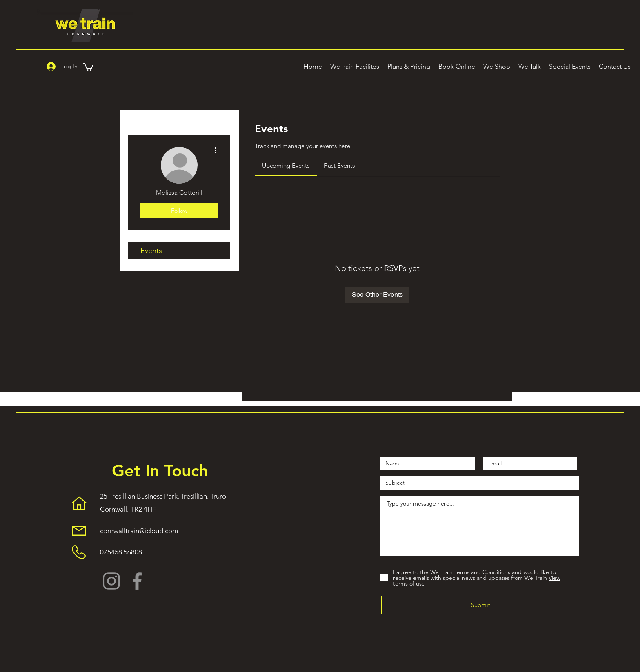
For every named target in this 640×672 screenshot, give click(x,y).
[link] (286, 165)
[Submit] (481, 605)
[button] (88, 67)
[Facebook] (137, 581)
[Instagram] (111, 581)
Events (151, 251)
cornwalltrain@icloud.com (139, 531)
